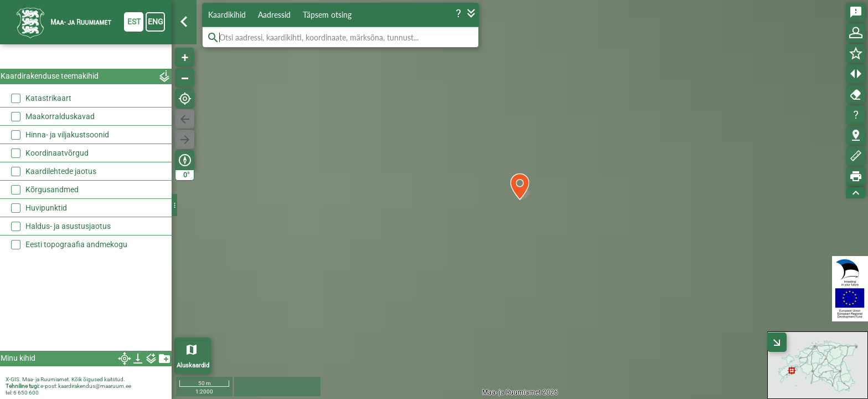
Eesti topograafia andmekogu (76, 244)
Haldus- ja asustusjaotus (68, 226)
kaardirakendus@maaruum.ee (95, 386)
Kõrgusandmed (52, 190)
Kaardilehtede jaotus (61, 171)
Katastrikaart (48, 98)
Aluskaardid (193, 365)
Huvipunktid (46, 208)
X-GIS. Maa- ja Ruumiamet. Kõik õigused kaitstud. (65, 379)
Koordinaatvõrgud (57, 153)
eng (156, 22)
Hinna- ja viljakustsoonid (67, 135)
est (134, 22)
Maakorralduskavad (60, 116)
